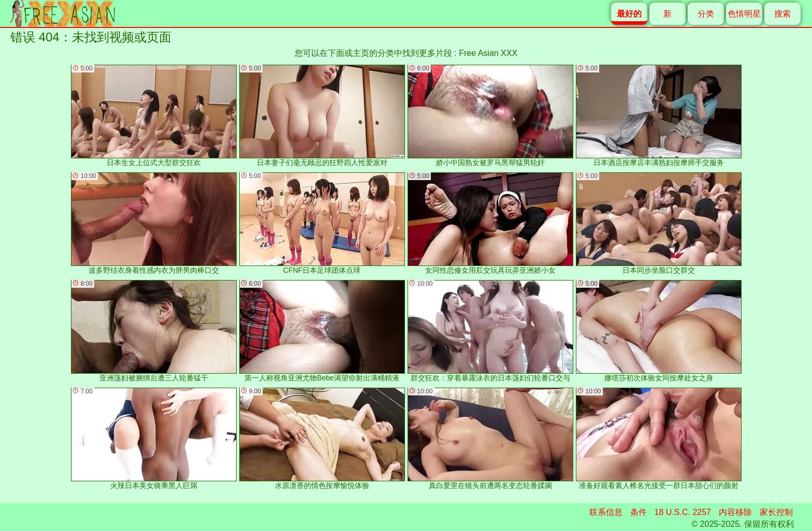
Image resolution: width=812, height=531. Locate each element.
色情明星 (744, 14)
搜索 (782, 14)
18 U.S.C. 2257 (683, 512)
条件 (639, 512)
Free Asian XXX (488, 53)
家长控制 (776, 512)
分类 (706, 14)
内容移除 (735, 512)
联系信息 (606, 512)
